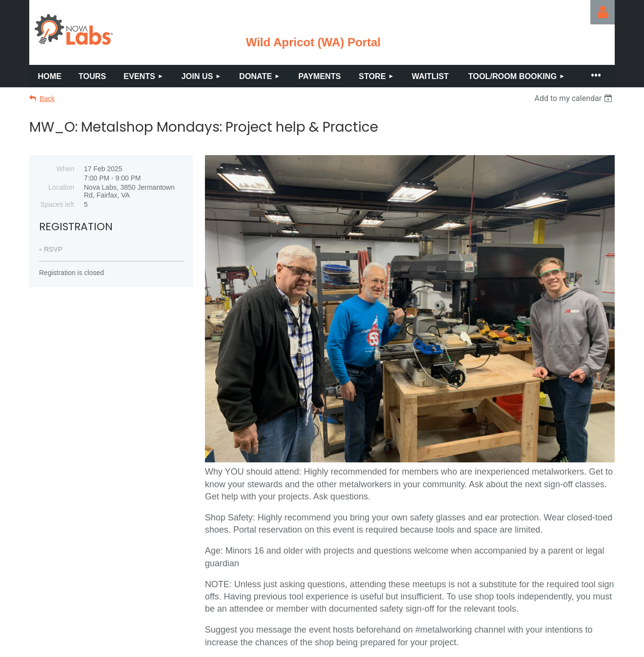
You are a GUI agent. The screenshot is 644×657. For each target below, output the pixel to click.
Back (47, 99)
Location (61, 187)
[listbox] (574, 98)
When (65, 169)
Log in (603, 12)
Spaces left (57, 204)
